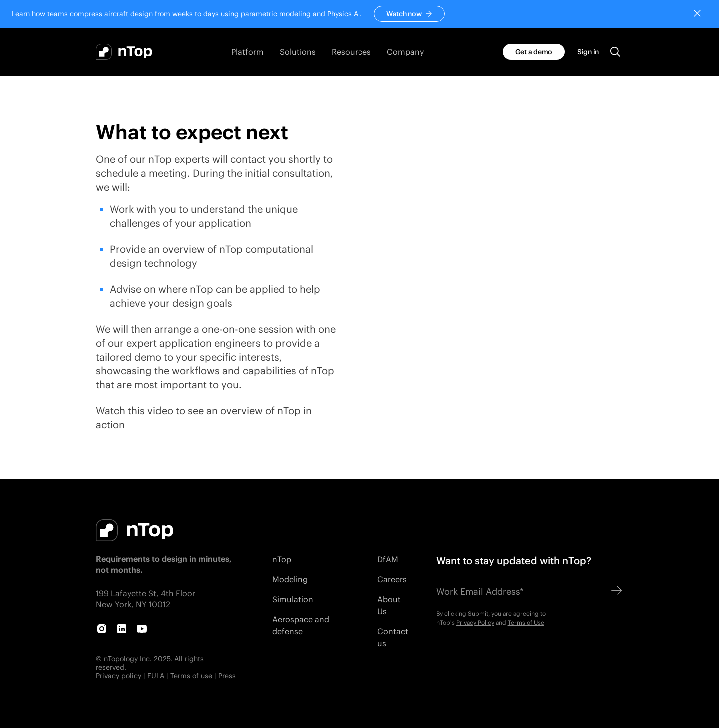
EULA (156, 675)
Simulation (293, 599)
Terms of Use (526, 622)
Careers (392, 579)
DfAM (388, 559)
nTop (282, 559)
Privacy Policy (475, 622)
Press (227, 675)
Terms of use (191, 675)
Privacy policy (119, 675)
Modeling (290, 579)
